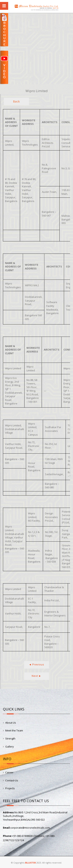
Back (16, 101)
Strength (10, 738)
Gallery (10, 747)
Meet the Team (14, 730)
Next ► (36, 676)
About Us (11, 723)
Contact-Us (12, 780)
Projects (10, 788)
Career (9, 772)
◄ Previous (37, 664)
